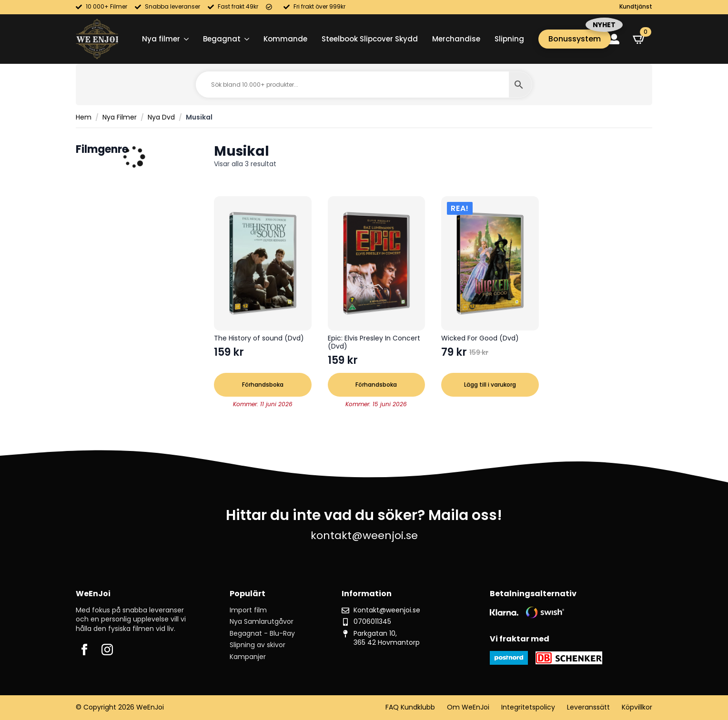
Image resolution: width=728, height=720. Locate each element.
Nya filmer (161, 39)
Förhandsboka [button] (263, 385)
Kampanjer (248, 657)
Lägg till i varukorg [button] (490, 385)
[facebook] (84, 650)
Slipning (509, 39)
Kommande (285, 39)
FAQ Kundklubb (410, 707)
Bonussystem (575, 39)
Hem (84, 117)
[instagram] (107, 650)
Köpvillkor (637, 707)
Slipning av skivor (258, 645)
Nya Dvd (161, 117)
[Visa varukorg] (639, 39)
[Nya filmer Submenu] (184, 39)
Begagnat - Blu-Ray (262, 634)
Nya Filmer (120, 117)
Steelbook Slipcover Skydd (370, 39)
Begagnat (222, 39)
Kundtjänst (636, 7)
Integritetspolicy (528, 707)
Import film (248, 610)
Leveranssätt (588, 707)
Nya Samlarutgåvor (262, 622)
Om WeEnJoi (468, 707)
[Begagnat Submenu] (245, 39)
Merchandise (456, 39)
